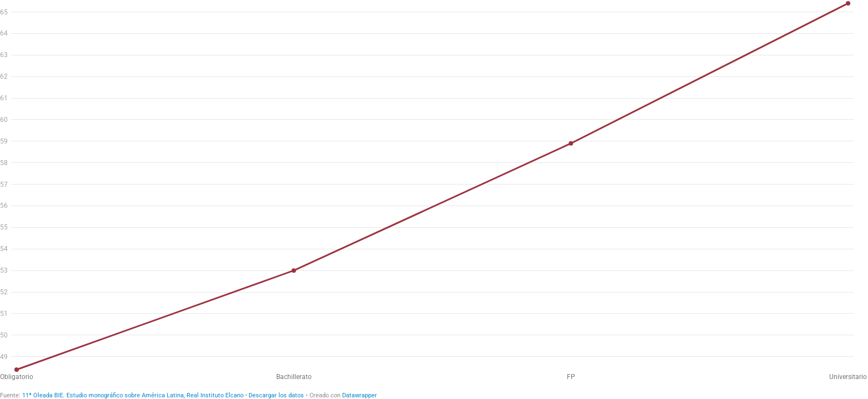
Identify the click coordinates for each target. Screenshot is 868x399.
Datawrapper (360, 395)
